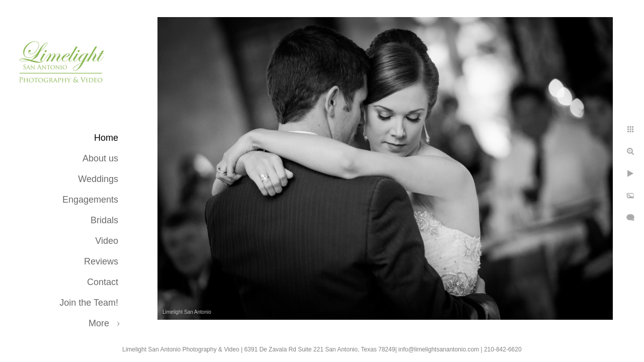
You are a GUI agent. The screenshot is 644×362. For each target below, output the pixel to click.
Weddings (98, 179)
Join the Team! (89, 303)
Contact (103, 282)
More (99, 323)
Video (107, 241)
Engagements (90, 200)
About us (100, 158)
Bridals (104, 220)
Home (106, 138)
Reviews (101, 261)
